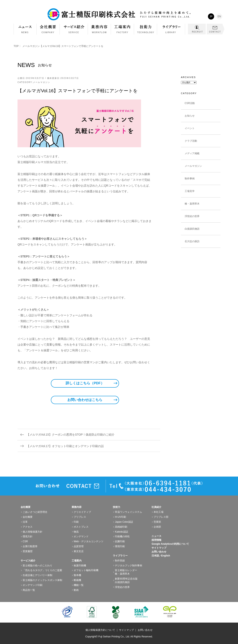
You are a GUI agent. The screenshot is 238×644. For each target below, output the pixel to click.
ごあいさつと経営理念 (35, 512)
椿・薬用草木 (192, 204)
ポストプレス (81, 527)
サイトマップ (159, 548)
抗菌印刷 (120, 541)
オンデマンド (81, 536)
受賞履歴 (28, 551)
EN (219, 16)
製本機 (77, 575)
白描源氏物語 (192, 229)
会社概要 (48, 31)
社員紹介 (156, 507)
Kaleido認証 (121, 532)
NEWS (25, 29)
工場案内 (122, 31)
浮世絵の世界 (192, 216)
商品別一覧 (29, 590)
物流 (76, 532)
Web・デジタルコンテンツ (89, 541)
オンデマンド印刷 (33, 585)
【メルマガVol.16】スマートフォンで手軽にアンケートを (78, 91)
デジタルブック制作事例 (128, 566)
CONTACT (216, 29)
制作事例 (190, 179)
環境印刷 (120, 546)
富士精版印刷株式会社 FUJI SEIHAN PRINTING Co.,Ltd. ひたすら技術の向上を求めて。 (119, 14)
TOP (16, 46)
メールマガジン (31, 46)
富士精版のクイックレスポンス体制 (42, 580)
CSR (25, 541)
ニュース (156, 536)
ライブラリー (171, 31)
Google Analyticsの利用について (170, 544)
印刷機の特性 (122, 536)
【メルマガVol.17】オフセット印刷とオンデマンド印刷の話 (65, 446)
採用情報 (156, 540)
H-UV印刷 (120, 517)
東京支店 (79, 551)
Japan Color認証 (124, 522)
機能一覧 (79, 585)
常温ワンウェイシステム (128, 512)
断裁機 (77, 580)
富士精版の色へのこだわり (37, 566)
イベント (190, 128)
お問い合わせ (159, 552)
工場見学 (190, 191)
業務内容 (99, 31)
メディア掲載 (192, 153)
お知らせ (190, 116)
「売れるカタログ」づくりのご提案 (42, 570)
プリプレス (80, 517)
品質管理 (79, 546)
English (165, 556)
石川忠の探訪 (192, 241)
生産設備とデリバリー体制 (37, 575)
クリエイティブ (82, 512)
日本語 (155, 556)
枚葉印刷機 (80, 566)
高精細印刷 (121, 527)
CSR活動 (190, 103)
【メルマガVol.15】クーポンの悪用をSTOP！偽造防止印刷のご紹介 (71, 435)
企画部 (157, 527)
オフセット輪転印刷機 (86, 570)
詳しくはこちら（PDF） (85, 383)
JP (211, 16)
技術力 (146, 31)
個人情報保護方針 (33, 532)
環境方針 (28, 536)
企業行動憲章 (30, 546)
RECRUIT (197, 29)
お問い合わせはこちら (85, 400)
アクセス (28, 527)
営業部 (157, 522)
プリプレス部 (161, 517)
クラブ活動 (191, 141)
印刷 (76, 522)
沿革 (25, 522)
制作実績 (120, 561)
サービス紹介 (74, 31)
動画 (76, 590)
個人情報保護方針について (100, 630)
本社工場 (159, 512)
